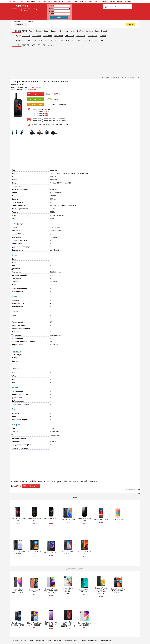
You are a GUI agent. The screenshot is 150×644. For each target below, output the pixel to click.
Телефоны (14, 2)
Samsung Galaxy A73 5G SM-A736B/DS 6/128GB (18, 591)
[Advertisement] (75, 62)
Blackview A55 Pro (51, 553)
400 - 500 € (70, 36)
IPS (39, 45)
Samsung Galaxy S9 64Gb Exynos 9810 (51, 624)
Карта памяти (67, 2)
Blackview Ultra (118, 520)
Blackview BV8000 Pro (84, 520)
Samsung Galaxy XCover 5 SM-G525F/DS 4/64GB (68, 624)
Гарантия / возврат (71, 641)
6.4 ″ (74, 40)
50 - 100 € (26, 36)
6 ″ (52, 40)
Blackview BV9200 (68, 520)
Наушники (31, 2)
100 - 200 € (37, 36)
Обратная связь (106, 641)
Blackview (21, 85)
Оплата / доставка (54, 641)
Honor (46, 31)
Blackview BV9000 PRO (34, 520)
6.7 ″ (91, 40)
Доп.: (52, 14)
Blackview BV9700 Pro (84, 553)
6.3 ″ (68, 40)
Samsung (89, 31)
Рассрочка (40, 641)
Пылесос (88, 2)
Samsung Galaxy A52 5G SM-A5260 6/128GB (51, 591)
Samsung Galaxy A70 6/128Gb (84, 624)
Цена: (51, 8)
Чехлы (23, 2)
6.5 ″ (80, 40)
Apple (31, 31)
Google (39, 31)
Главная (15, 641)
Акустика (46, 2)
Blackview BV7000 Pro (51, 520)
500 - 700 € (81, 36)
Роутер (112, 2)
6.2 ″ (62, 40)
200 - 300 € (48, 36)
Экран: (51, 11)
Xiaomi (104, 31)
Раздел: (17, 22)
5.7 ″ (35, 40)
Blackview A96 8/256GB (68, 553)
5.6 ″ (30, 40)
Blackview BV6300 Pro (34, 553)
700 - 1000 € (92, 36)
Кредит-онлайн (27, 641)
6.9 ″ (102, 40)
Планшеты (79, 2)
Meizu (65, 31)
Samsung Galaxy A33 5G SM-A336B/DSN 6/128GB (101, 591)
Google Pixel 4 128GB (34, 591)
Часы (39, 2)
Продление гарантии (89, 641)
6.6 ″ (85, 40)
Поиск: (30, 22)
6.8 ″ (97, 40)
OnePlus (80, 31)
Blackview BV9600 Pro (18, 520)
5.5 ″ (24, 40)
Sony (97, 31)
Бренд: (51, 6)
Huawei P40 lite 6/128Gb (84, 591)
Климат (96, 2)
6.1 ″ (57, 40)
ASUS (24, 31)
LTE (44, 45)
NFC (33, 45)
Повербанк (56, 2)
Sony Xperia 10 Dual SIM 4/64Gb (18, 624)
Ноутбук (120, 2)
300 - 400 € (59, 36)
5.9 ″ (47, 40)
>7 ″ (108, 40)
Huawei (53, 31)
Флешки (128, 2)
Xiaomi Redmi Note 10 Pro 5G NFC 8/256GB (118, 591)
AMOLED (26, 45)
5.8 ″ (41, 40)
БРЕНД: (18, 31)
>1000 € (103, 36)
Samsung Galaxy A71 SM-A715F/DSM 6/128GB (68, 591)
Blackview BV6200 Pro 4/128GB (18, 553)
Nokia (72, 31)
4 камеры (52, 45)
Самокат (105, 2)
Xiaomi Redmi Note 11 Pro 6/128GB (34, 624)
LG (60, 31)
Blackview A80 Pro (101, 520)
